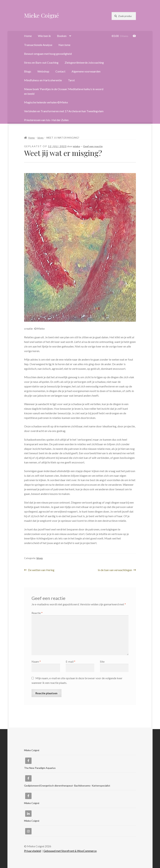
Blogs (28, 71)
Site (102, 661)
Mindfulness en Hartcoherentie (43, 80)
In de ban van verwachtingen (115, 570)
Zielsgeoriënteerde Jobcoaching (84, 62)
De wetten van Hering (41, 570)
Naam (36, 661)
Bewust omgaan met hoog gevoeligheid (48, 54)
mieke (76, 146)
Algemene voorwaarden (86, 71)
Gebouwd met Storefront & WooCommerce (70, 851)
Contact (60, 71)
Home (28, 36)
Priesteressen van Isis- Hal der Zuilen (46, 120)
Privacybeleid (33, 851)
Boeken (62, 36)
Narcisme (64, 45)
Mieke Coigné (42, 15)
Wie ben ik (44, 36)
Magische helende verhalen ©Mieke (46, 102)
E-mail (71, 661)
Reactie (37, 613)
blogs (41, 138)
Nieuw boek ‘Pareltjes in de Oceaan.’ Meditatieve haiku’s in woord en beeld (64, 91)
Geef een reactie (93, 146)
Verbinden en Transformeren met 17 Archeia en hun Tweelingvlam (64, 111)
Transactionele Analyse (38, 45)
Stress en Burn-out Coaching (41, 62)
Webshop (43, 71)
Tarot (71, 80)
